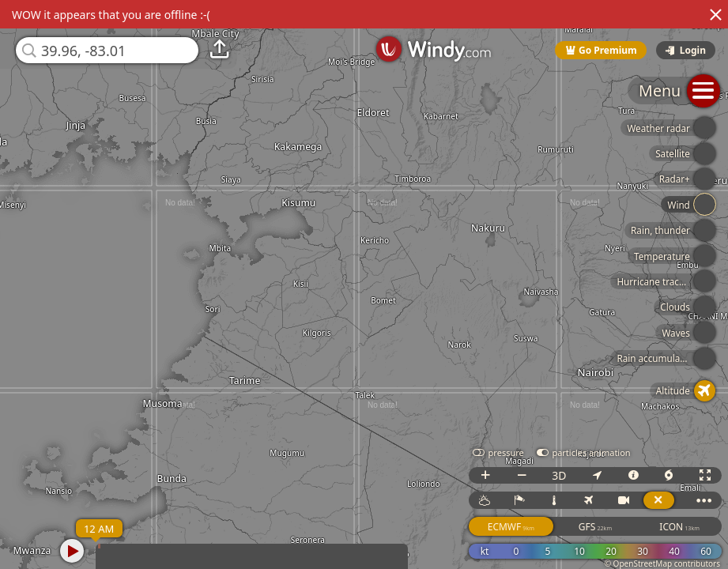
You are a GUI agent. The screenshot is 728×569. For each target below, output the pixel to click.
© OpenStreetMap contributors (662, 563)
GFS (595, 527)
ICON (679, 527)
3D (559, 475)
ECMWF (511, 527)
